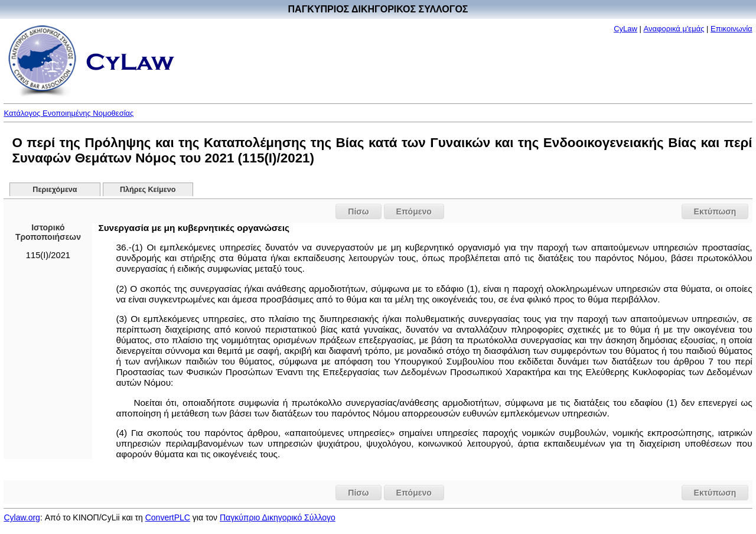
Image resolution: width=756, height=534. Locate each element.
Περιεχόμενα (55, 190)
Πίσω (358, 211)
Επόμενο (414, 211)
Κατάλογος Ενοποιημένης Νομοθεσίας (69, 113)
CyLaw (625, 29)
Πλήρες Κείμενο (148, 190)
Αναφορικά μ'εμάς (674, 29)
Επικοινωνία (731, 29)
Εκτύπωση (715, 211)
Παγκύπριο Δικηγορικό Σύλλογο (278, 517)
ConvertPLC (168, 517)
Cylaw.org (22, 517)
